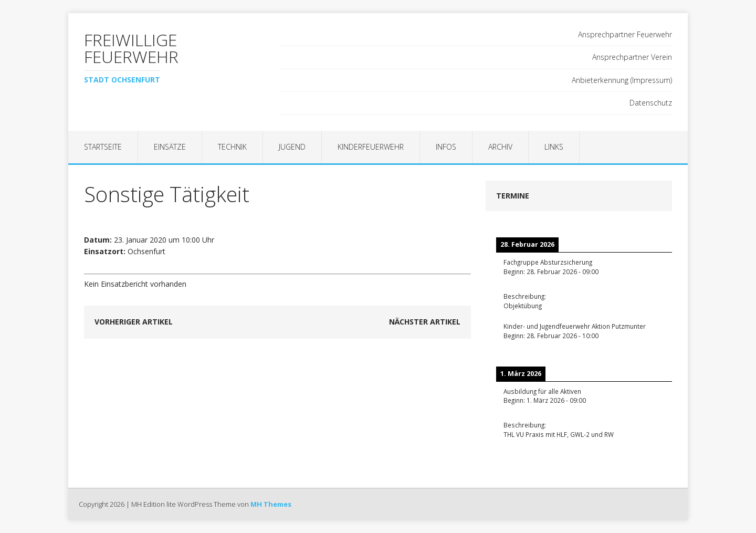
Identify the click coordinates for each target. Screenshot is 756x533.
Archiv (500, 147)
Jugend (292, 147)
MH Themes (271, 504)
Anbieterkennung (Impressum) (622, 80)
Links (554, 147)
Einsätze (170, 147)
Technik (232, 147)
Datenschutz (651, 103)
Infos (446, 147)
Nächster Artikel (425, 322)
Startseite (103, 147)
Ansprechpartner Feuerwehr (625, 34)
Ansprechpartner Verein (632, 57)
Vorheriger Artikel (134, 322)
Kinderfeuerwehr (371, 147)
